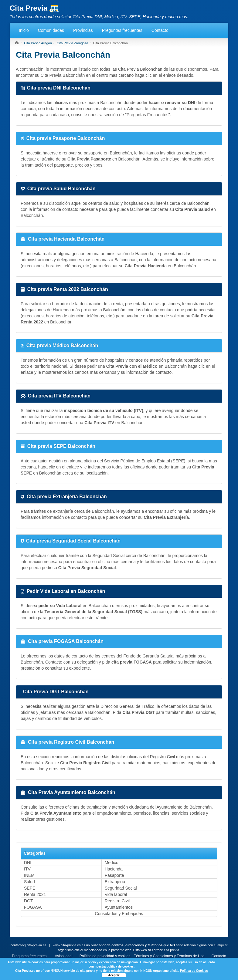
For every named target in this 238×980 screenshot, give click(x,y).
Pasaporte (114, 875)
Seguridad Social (121, 888)
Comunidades (51, 30)
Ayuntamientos (119, 907)
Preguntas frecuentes (122, 30)
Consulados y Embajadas (119, 914)
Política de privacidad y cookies (105, 956)
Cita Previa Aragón (38, 43)
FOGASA (33, 907)
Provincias (83, 30)
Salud (29, 882)
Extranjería (115, 882)
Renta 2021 (35, 894)
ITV (27, 869)
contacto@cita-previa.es (29, 945)
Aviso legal (64, 956)
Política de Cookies (194, 971)
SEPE (30, 888)
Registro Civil (117, 901)
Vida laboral (116, 894)
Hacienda (114, 869)
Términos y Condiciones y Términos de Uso (169, 956)
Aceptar (114, 975)
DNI (28, 863)
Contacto (160, 30)
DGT (29, 901)
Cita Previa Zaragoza (72, 43)
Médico (112, 863)
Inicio (24, 30)
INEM (29, 875)
